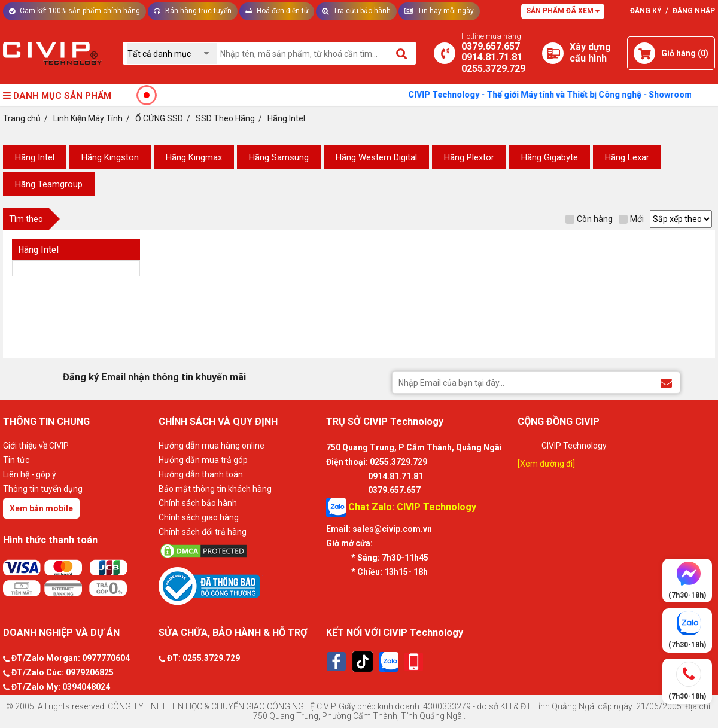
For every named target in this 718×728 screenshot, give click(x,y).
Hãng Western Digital (376, 157)
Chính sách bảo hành (198, 503)
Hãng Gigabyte (550, 157)
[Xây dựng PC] (553, 53)
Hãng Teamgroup (49, 184)
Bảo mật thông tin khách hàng (215, 489)
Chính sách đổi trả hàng (203, 532)
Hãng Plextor (469, 157)
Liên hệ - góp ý (30, 474)
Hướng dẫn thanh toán (201, 474)
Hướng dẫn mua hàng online (212, 446)
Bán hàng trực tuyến (193, 11)
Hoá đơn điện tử (277, 11)
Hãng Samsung (279, 157)
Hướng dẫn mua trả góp (203, 460)
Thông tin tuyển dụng (43, 489)
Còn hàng (589, 219)
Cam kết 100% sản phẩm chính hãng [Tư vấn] (74, 11)
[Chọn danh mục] (172, 54)
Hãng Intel (35, 157)
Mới (631, 219)
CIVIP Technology (574, 446)
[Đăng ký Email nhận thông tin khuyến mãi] (666, 382)
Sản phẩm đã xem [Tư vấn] (563, 11)
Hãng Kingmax (194, 157)
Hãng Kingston (110, 157)
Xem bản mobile (41, 508)
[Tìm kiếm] (402, 53)
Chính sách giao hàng (199, 517)
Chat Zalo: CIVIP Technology (401, 508)
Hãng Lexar (627, 157)
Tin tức (16, 460)
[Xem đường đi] (546, 464)
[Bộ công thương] (239, 586)
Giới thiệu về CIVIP (36, 446)
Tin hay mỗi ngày (439, 11)
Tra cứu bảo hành (356, 11)
